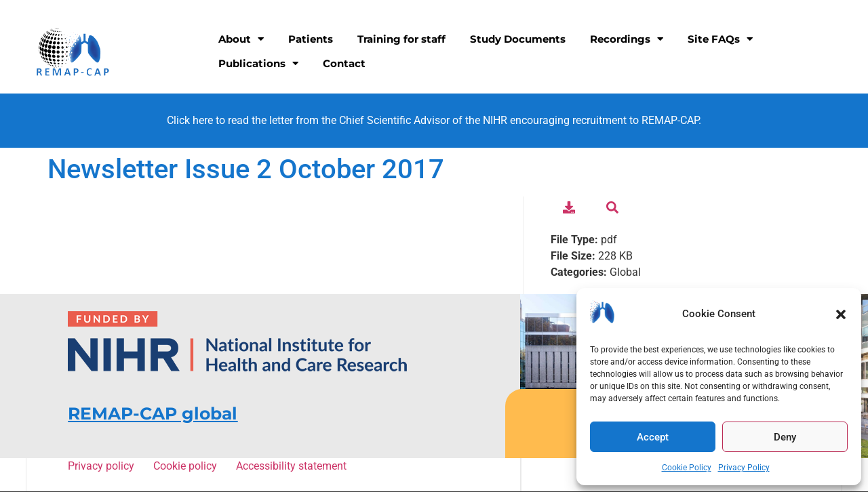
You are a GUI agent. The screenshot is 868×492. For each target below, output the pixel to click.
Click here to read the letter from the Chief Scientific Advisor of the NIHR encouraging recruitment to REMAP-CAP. (434, 120)
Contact (344, 63)
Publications (258, 63)
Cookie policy (187, 466)
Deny (785, 437)
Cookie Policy (687, 468)
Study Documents (518, 39)
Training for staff (401, 39)
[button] (841, 314)
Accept (653, 437)
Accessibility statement (291, 466)
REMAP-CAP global (153, 413)
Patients (311, 39)
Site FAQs (720, 39)
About (241, 39)
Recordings (627, 39)
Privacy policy (103, 466)
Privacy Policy (744, 468)
